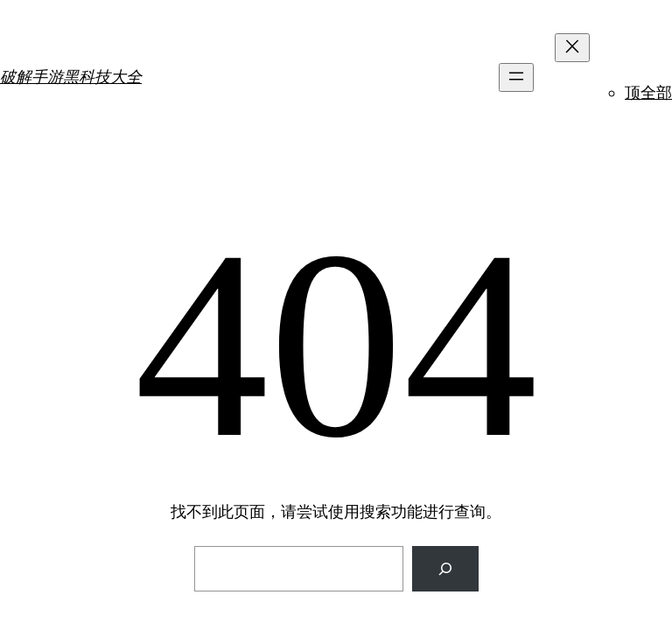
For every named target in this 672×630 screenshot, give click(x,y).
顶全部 (648, 92)
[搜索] (445, 569)
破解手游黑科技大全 (71, 77)
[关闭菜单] (572, 48)
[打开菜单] (516, 77)
